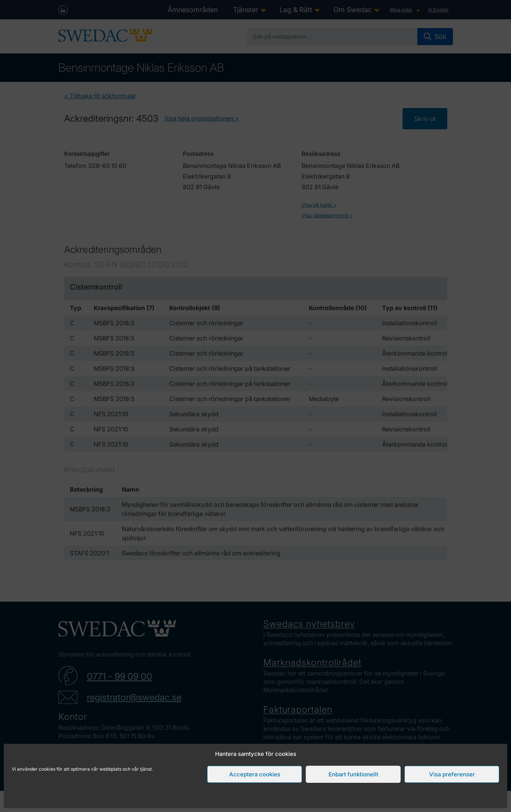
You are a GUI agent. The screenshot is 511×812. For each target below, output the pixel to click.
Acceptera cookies (255, 774)
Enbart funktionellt (353, 774)
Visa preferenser (452, 774)
